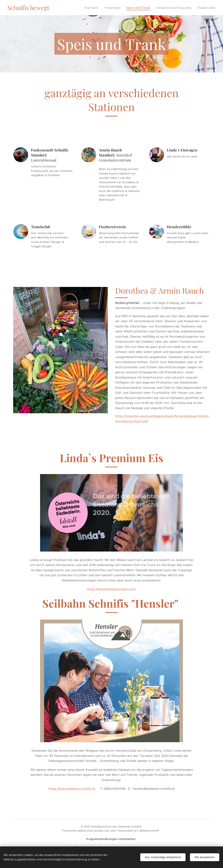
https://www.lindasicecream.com (112, 589)
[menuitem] (93, 8)
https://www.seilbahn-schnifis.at (72, 789)
